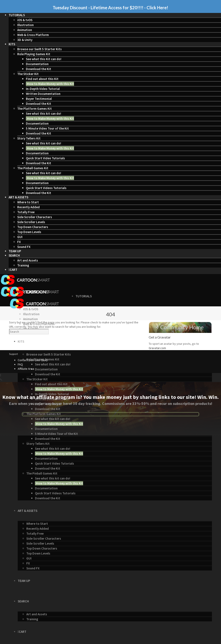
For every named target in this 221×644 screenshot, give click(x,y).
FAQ (20, 364)
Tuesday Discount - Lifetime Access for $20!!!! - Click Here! (110, 8)
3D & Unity (25, 40)
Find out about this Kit (42, 79)
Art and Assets (28, 260)
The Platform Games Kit (35, 109)
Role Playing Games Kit (34, 54)
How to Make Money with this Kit (50, 84)
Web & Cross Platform (33, 35)
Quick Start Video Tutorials (45, 158)
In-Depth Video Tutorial (43, 89)
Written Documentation (43, 94)
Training (23, 265)
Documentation (37, 64)
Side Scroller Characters (35, 217)
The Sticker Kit (28, 74)
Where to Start (28, 202)
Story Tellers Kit (29, 138)
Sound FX (24, 247)
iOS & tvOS (25, 20)
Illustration (25, 25)
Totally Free (26, 212)
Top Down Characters (33, 227)
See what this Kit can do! (44, 59)
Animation (25, 30)
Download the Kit (39, 69)
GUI (20, 237)
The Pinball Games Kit (33, 168)
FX (19, 242)
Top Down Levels (29, 232)
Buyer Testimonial (39, 99)
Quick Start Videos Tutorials (46, 188)
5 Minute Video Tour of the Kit (47, 128)
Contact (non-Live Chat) (33, 360)
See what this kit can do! (43, 114)
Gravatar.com (157, 348)
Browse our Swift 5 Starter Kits (39, 49)
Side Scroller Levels (31, 222)
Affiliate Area (26, 369)
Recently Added (28, 207)
